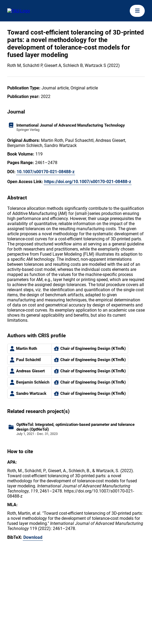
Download (33, 537)
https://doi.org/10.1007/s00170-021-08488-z (88, 182)
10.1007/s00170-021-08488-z (46, 172)
